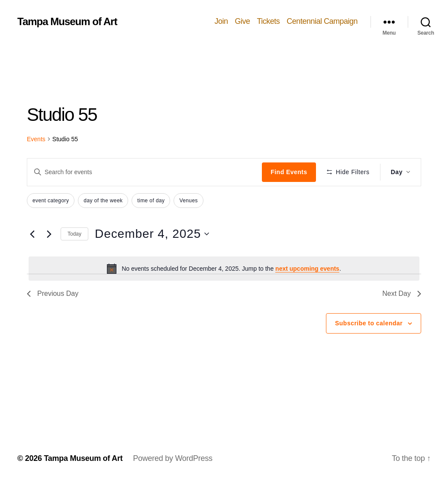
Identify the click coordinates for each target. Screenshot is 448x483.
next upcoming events (307, 269)
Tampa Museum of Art (67, 22)
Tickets (269, 21)
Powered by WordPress (172, 458)
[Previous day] (32, 234)
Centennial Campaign (322, 21)
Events (36, 139)
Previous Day (53, 293)
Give (242, 21)
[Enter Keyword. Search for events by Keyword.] (145, 172)
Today (74, 234)
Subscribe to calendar (369, 323)
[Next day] (49, 234)
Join (221, 21)
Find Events (289, 172)
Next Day (402, 293)
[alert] (224, 269)
